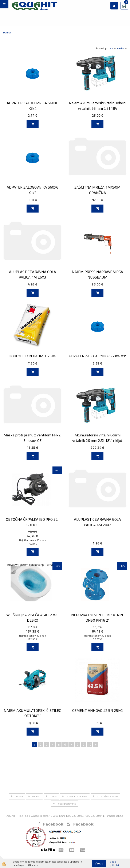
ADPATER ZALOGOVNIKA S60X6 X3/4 (33, 106)
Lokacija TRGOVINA (77, 796)
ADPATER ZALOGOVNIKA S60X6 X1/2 (33, 190)
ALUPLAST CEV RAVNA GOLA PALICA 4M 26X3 (33, 274)
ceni (112, 48)
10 (90, 744)
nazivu (122, 48)
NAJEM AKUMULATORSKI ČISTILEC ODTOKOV (32, 713)
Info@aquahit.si (115, 816)
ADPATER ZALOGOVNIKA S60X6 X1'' (97, 356)
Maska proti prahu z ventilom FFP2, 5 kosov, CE (33, 438)
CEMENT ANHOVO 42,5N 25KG (97, 710)
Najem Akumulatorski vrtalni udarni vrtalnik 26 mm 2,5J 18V (98, 106)
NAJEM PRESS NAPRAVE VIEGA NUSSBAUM (97, 274)
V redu (99, 863)
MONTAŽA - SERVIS (107, 796)
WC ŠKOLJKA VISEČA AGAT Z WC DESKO (32, 617)
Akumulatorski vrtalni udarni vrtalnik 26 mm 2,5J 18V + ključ (97, 438)
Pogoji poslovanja (66, 804)
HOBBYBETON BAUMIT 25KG (32, 356)
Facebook (51, 824)
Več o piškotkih (115, 863)
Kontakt (36, 796)
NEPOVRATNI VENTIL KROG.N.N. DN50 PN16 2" (97, 617)
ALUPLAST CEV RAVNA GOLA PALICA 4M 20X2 (97, 522)
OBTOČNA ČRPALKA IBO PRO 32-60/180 (33, 522)
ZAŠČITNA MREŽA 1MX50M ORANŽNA (97, 190)
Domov (7, 32)
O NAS (53, 796)
